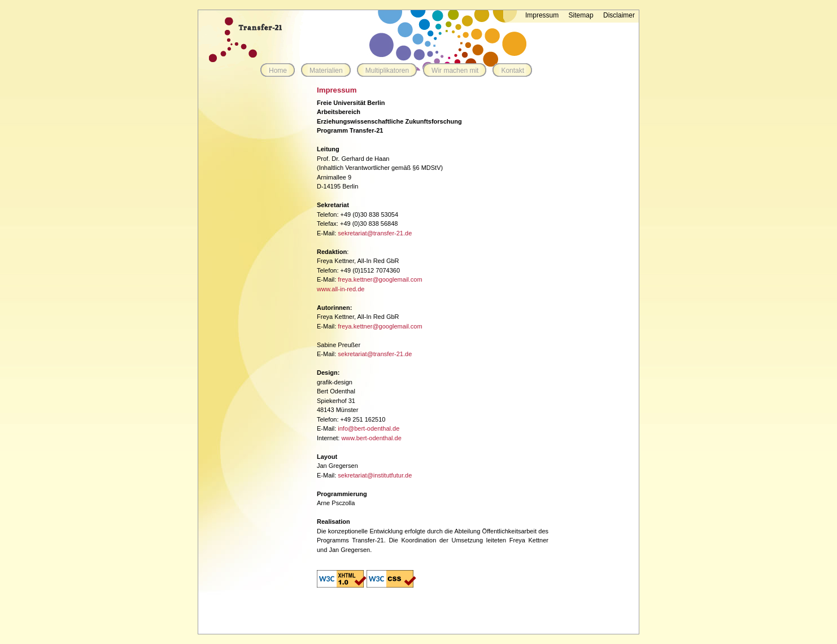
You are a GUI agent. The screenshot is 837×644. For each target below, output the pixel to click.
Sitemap (581, 15)
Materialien (326, 71)
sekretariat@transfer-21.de (375, 233)
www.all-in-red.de (341, 289)
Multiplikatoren (387, 71)
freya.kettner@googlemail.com (380, 279)
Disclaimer (619, 15)
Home (278, 71)
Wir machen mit (455, 71)
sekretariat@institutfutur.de (375, 475)
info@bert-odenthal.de (369, 428)
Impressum (542, 15)
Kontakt (513, 71)
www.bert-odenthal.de (371, 438)
